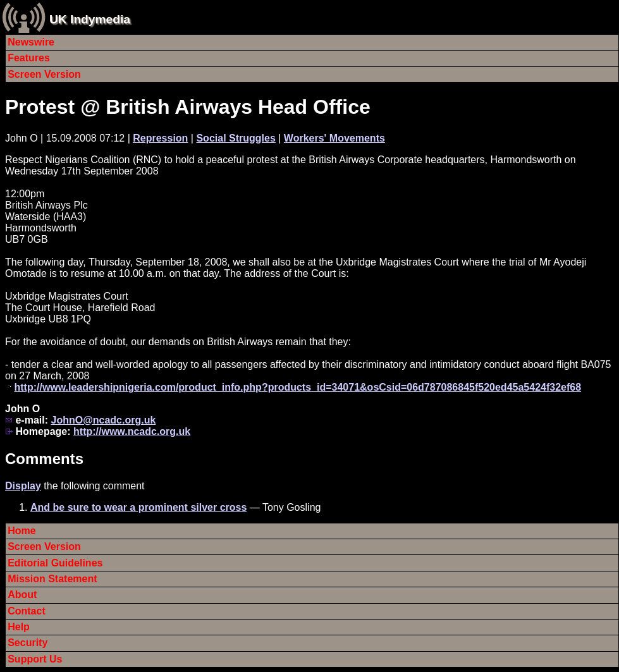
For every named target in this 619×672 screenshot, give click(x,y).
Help (19, 627)
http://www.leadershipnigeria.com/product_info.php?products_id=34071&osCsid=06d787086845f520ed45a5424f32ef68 (297, 387)
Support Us (35, 659)
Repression (160, 138)
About (22, 595)
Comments (44, 459)
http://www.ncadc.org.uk (132, 431)
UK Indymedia (90, 19)
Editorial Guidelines (55, 563)
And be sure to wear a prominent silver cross (138, 507)
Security (28, 643)
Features (29, 58)
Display (23, 486)
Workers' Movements (334, 138)
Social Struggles (236, 138)
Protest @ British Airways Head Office (188, 107)
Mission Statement (52, 579)
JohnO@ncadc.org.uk (103, 420)
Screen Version (44, 74)
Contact (27, 611)
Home (21, 531)
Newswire (31, 42)
